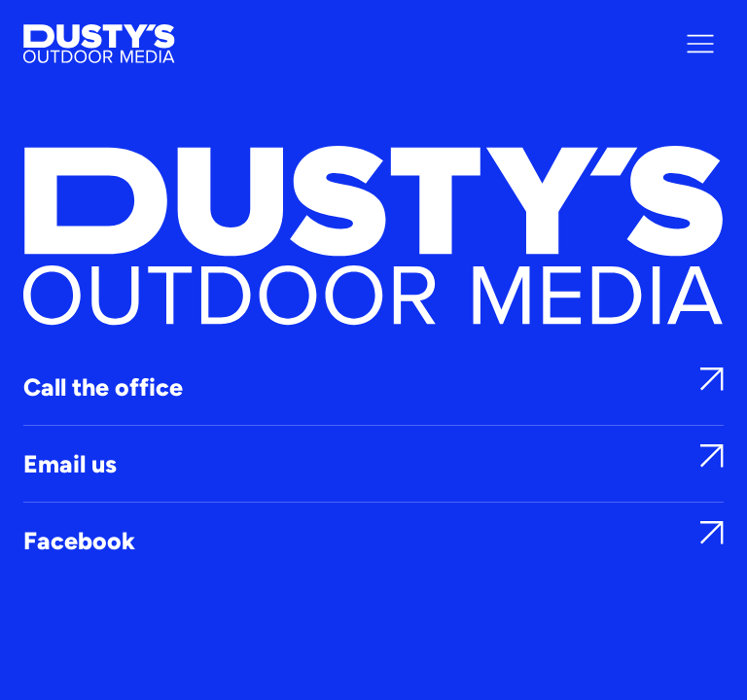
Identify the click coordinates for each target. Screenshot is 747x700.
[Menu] (700, 44)
